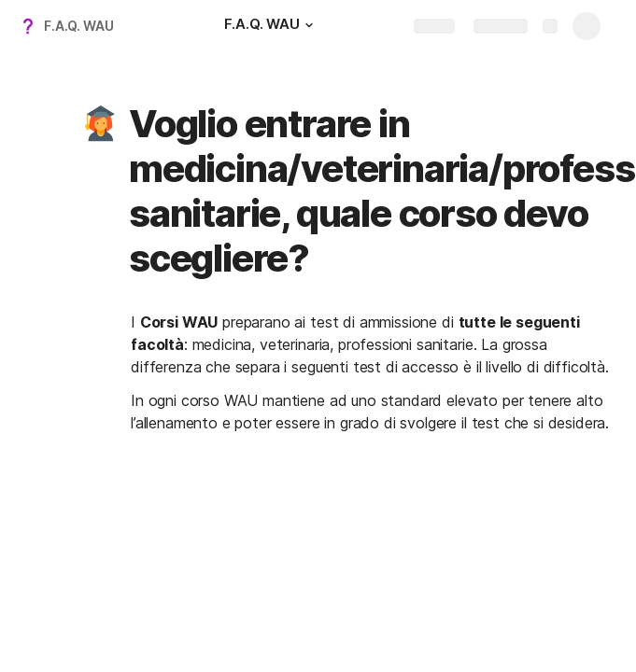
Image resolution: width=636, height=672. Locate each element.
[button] (309, 25)
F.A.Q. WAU (79, 26)
